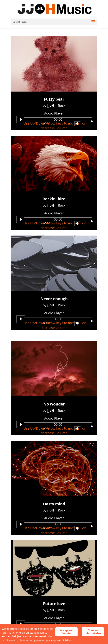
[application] (54, 121)
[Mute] (78, 124)
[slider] (58, 117)
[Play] (21, 120)
